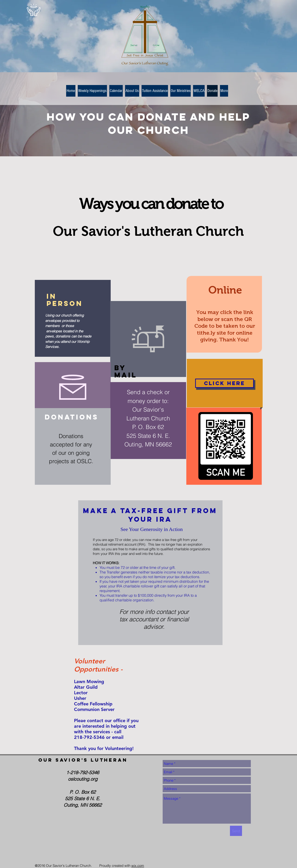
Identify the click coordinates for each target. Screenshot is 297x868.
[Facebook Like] (64, 854)
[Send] (236, 831)
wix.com (138, 866)
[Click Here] (224, 383)
